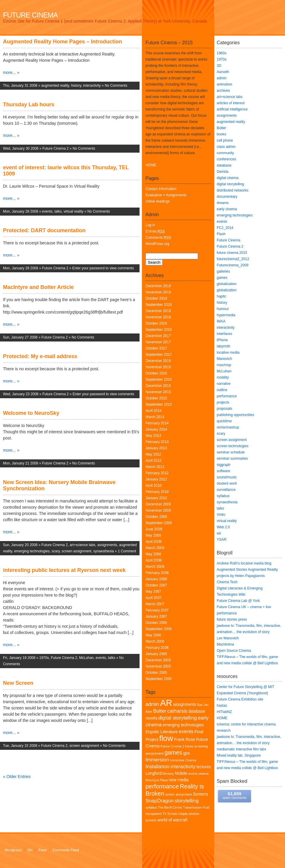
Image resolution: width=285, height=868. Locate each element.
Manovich (224, 359)
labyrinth (223, 346)
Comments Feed (66, 850)
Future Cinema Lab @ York (238, 601)
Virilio (221, 515)
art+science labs (83, 545)
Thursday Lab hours (29, 105)
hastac (222, 706)
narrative (224, 384)
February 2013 (157, 442)
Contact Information (161, 189)
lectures (204, 767)
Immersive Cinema (183, 760)
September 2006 (159, 629)
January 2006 (156, 654)
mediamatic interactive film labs (242, 749)
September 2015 (159, 404)
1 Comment (127, 551)
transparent (153, 814)
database (224, 165)
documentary (227, 197)
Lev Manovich (228, 638)
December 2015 (158, 386)
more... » (11, 72)
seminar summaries (232, 458)
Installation (157, 767)
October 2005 (156, 673)
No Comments (116, 86)
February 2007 (157, 610)
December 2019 (158, 286)
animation (224, 84)
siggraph (224, 465)
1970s (44, 658)
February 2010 (157, 492)
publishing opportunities (235, 415)
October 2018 (156, 323)
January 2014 (156, 429)
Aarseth (223, 72)
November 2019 (158, 292)
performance (162, 786)
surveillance (226, 490)
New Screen (18, 683)
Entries (155, 231)
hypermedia (226, 315)
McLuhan (86, 658)
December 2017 (158, 336)
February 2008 (157, 573)
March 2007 (155, 604)
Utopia (183, 814)
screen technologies (233, 446)
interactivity (92, 86)
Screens (201, 794)
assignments (107, 545)
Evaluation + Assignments (166, 195)
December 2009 (158, 504)
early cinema (227, 209)
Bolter (160, 711)
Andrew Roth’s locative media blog (244, 563)
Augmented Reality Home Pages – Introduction (62, 42)
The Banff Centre (170, 807)
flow (166, 738)
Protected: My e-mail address (40, 356)
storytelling (187, 801)
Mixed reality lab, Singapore (239, 755)
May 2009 (153, 535)
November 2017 (158, 342)
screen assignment (77, 551)
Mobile (181, 773)
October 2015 (156, 398)
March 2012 (155, 467)
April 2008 (153, 560)
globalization (227, 284)
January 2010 (156, 498)
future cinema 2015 (232, 253)
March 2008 (155, 567)
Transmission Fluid (196, 807)
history (76, 86)
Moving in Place (157, 780)
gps (186, 753)
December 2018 (158, 311)
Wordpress (13, 850)
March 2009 (155, 548)
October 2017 (156, 348)
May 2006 (153, 635)
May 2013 (153, 436)
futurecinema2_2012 (233, 259)
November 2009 (158, 510)
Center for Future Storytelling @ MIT (246, 687)
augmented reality (55, 86)
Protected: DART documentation (44, 230)
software (223, 471)
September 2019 (159, 305)
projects (223, 402)
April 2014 (153, 411)
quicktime (224, 421)
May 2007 (153, 592)
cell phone (225, 140)
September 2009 (159, 523)
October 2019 (156, 298)
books (221, 134)
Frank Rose (185, 740)
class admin (226, 147)
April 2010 (153, 486)
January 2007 (156, 616)
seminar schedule (231, 452)
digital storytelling (177, 718)
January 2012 (156, 479)
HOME (151, 165)
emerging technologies (32, 551)
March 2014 (155, 417)
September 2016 (159, 380)
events (47, 211)
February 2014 (157, 423)
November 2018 (158, 317)
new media (179, 780)
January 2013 (156, 448)
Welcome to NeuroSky (31, 413)
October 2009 (156, 517)
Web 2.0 (223, 527)
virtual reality (73, 211)
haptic (221, 296)
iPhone (222, 340)
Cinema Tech (227, 582)
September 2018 (159, 330)
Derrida (223, 172)
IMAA (221, 321)
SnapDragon (160, 801)
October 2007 (156, 585)
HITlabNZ (224, 712)
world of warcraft (173, 820)
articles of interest (231, 103)
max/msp (224, 365)
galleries (223, 271)
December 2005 (158, 660)
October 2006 (156, 623)
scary (56, 551)
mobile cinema (198, 774)
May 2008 (153, 554)
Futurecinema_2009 (233, 265)
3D (219, 66)
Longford (153, 773)
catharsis (177, 711)
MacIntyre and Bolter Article (38, 287)
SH (30, 850)
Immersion (157, 760)
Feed (43, 850)
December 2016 (158, 361)
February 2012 (157, 473)
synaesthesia (103, 551)
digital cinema (228, 178)
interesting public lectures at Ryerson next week (64, 570)
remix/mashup (228, 427)
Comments (158, 238)
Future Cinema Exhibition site (240, 699)
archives (223, 91)
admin (152, 704)
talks (58, 211)
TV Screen (170, 814)
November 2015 (158, 392)
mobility (223, 377)
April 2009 (153, 542)
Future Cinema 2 (56, 148)
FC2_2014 (225, 228)
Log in (150, 225)
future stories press (232, 619)
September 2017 (159, 355)
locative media (228, 352)
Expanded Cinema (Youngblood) (242, 693)
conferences (226, 159)
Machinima (225, 644)
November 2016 (158, 367)
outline (222, 390)
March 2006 (155, 641)
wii (219, 533)
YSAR (222, 540)
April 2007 (153, 598)
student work (227, 483)
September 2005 (159, 679)
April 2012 (153, 461)
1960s (222, 53)
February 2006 (157, 648)
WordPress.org (157, 244)
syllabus (151, 807)
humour (223, 309)
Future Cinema (30, 15)
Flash (221, 234)
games (173, 752)
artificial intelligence (232, 109)
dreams (223, 203)
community (225, 153)
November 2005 (158, 666)
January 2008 (156, 579)
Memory (168, 774)
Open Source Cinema (234, 651)
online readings (157, 201)
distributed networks (233, 190)
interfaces (224, 334)
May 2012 (153, 454)
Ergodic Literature (162, 732)
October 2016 (156, 373)
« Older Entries (17, 777)
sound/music (227, 477)
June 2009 (154, 529)
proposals (224, 409)
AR (166, 703)
